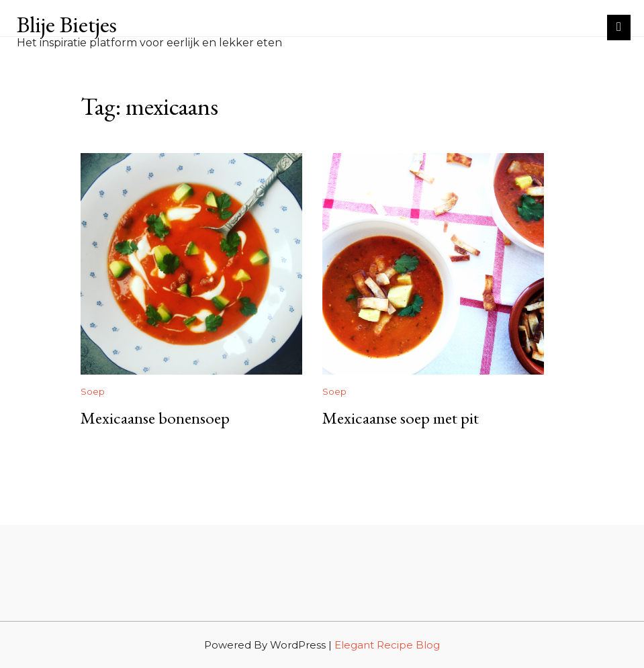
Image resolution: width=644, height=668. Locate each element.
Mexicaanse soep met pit (401, 418)
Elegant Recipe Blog (387, 645)
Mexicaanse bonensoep (155, 418)
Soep (93, 391)
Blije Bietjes (67, 24)
